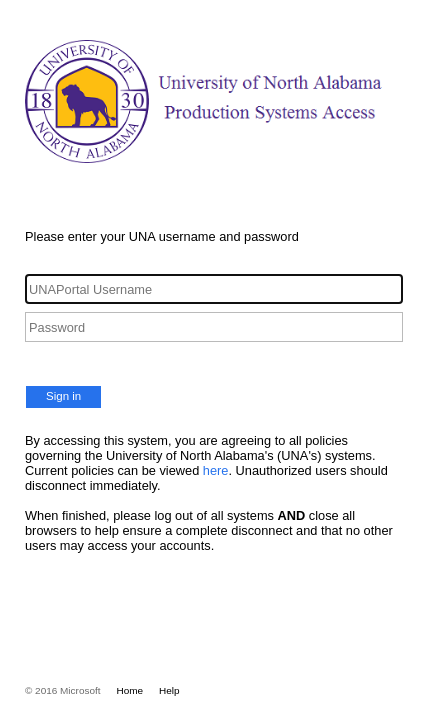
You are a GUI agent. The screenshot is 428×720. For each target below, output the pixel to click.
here (216, 470)
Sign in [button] (63, 396)
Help (169, 690)
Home (130, 690)
